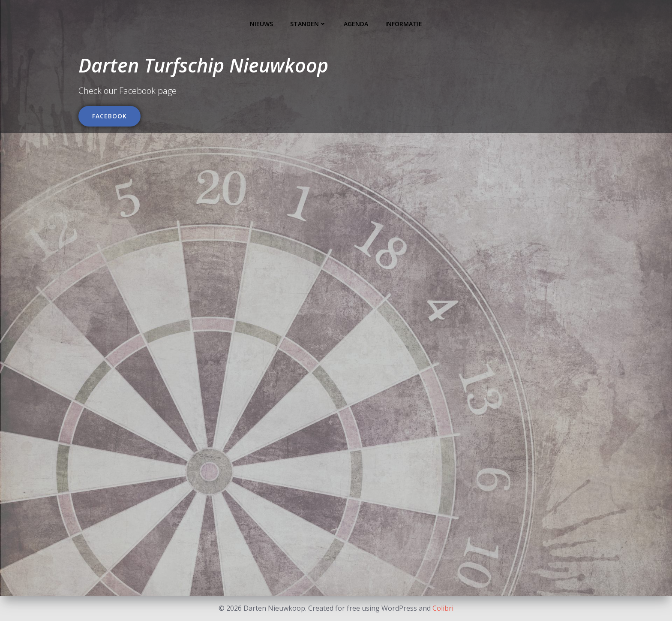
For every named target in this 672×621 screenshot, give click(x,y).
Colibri (443, 608)
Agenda (356, 24)
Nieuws (261, 24)
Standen (308, 24)
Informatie (404, 24)
